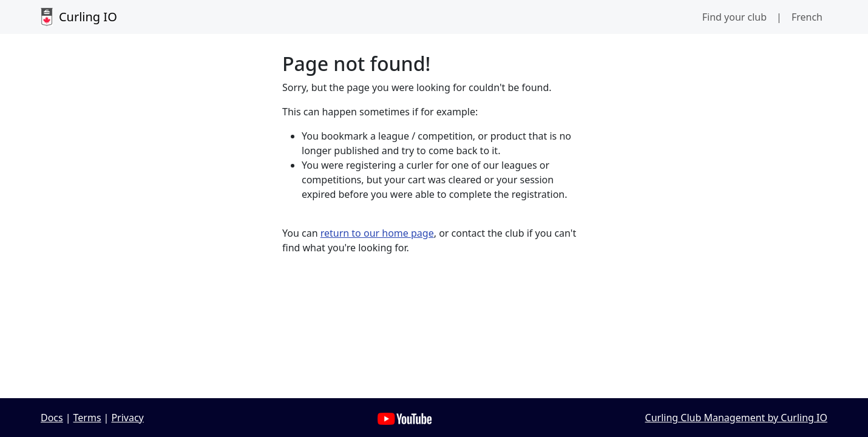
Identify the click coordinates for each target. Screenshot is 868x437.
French (807, 17)
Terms (87, 418)
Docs (52, 418)
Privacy (127, 418)
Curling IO (79, 17)
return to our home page (377, 233)
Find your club (734, 17)
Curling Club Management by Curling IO (736, 418)
